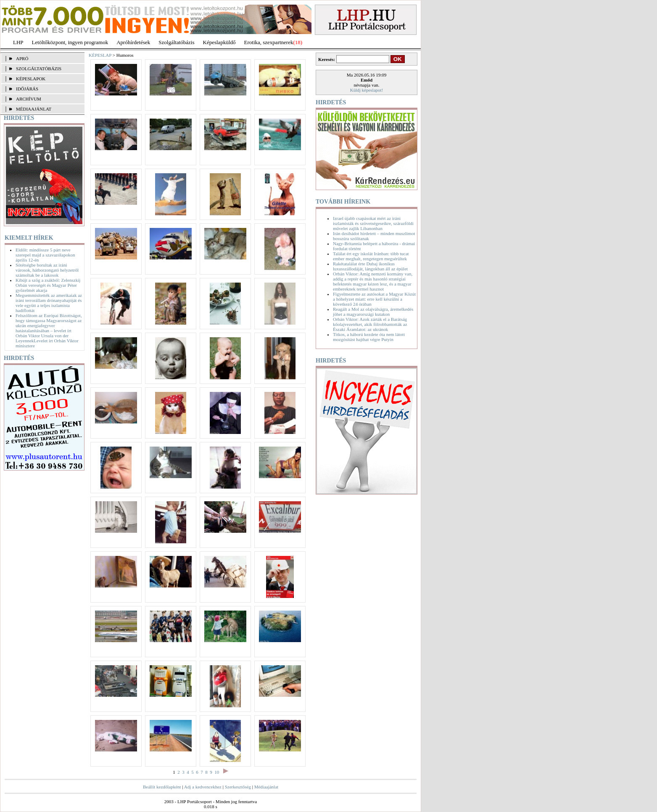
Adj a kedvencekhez (203, 787)
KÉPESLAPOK (31, 79)
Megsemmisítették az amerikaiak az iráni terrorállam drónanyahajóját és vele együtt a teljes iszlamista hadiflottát (49, 303)
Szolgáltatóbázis (176, 42)
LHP (18, 42)
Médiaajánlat (266, 787)
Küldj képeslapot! (367, 90)
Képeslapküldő (219, 42)
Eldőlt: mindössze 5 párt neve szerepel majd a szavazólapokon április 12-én (45, 255)
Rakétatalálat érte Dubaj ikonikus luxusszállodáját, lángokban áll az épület (370, 266)
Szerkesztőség (238, 787)
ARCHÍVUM (29, 99)
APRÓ (22, 58)
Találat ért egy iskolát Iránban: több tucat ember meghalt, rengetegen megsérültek (371, 256)
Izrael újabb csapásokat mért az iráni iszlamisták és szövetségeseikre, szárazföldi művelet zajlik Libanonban (373, 223)
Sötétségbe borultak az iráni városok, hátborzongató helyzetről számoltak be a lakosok (47, 270)
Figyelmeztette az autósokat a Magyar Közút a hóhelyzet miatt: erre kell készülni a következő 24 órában (374, 299)
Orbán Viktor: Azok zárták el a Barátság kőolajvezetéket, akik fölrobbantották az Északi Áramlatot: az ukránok (370, 324)
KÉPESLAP (100, 55)
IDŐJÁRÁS (27, 89)
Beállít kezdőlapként (162, 787)
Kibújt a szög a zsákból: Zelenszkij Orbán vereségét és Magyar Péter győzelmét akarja (48, 285)
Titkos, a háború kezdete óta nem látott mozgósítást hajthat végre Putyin (369, 337)
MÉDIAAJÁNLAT (34, 109)
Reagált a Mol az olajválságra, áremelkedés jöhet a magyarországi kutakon (373, 312)
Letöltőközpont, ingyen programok (70, 42)
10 (217, 772)
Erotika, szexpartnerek (269, 42)
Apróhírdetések (133, 42)
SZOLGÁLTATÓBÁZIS (39, 69)
